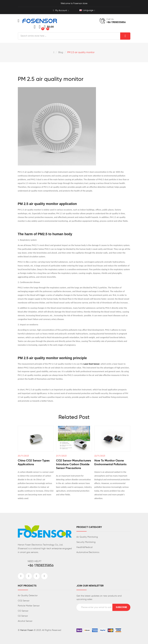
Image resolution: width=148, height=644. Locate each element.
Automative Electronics (88, 552)
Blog (61, 52)
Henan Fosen (27, 630)
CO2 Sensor (24, 601)
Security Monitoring (86, 542)
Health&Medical (84, 547)
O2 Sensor (23, 616)
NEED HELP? (35, 561)
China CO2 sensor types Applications (34, 463)
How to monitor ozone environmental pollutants (110, 463)
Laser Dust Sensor (92, 364)
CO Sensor (23, 611)
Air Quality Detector (28, 596)
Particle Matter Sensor (29, 606)
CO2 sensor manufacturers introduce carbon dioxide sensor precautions (74, 464)
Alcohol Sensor (25, 621)
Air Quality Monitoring (87, 537)
